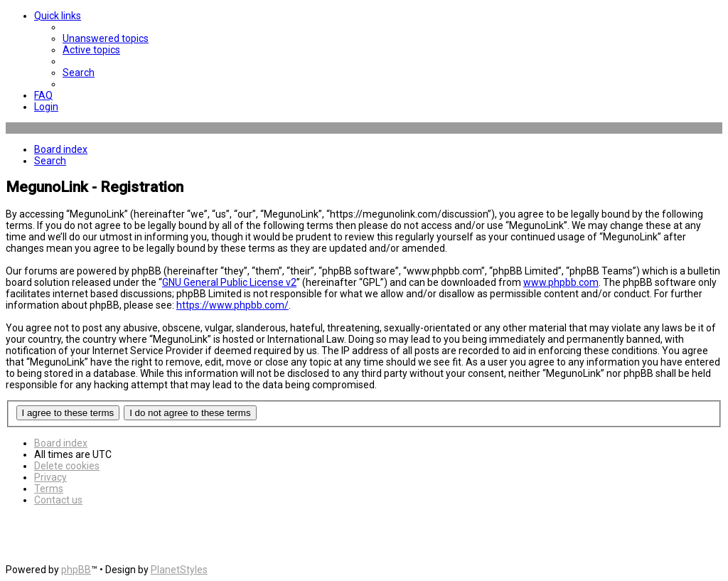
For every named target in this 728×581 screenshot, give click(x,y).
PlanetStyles (179, 570)
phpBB (76, 570)
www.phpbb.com (561, 282)
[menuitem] (106, 38)
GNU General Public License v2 (229, 282)
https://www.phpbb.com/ (232, 305)
